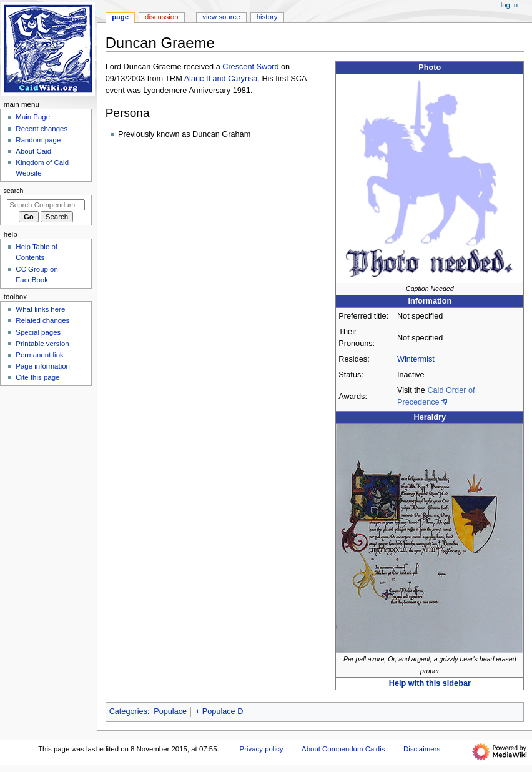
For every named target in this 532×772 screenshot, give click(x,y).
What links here (40, 309)
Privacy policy (262, 749)
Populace (170, 711)
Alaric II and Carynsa (221, 79)
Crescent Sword (250, 67)
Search (14, 191)
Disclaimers (422, 749)
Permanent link (39, 355)
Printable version (42, 344)
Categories (128, 711)
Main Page (33, 117)
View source (221, 17)
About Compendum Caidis (343, 749)
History (267, 17)
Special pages (38, 332)
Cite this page (37, 377)
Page (120, 17)
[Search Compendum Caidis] (46, 205)
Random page (38, 140)
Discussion (161, 17)
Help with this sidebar (430, 683)
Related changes (42, 320)
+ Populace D (219, 711)
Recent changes (42, 129)
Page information (43, 366)
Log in (509, 5)
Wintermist (416, 359)
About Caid (33, 151)
